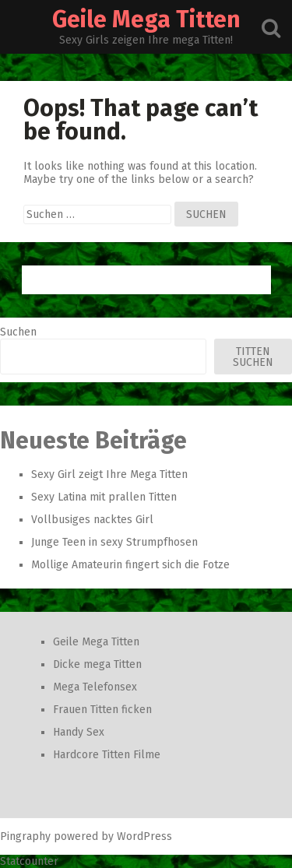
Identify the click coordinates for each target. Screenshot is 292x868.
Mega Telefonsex (95, 687)
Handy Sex (79, 732)
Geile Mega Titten (146, 19)
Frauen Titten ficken (102, 710)
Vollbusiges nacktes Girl (92, 520)
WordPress (144, 836)
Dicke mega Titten (97, 664)
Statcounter (29, 861)
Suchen (18, 332)
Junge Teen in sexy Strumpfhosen (114, 542)
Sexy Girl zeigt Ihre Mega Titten (109, 474)
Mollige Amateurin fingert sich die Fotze (130, 565)
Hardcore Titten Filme (107, 755)
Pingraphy (25, 836)
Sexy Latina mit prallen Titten (104, 497)
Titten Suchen (253, 357)
